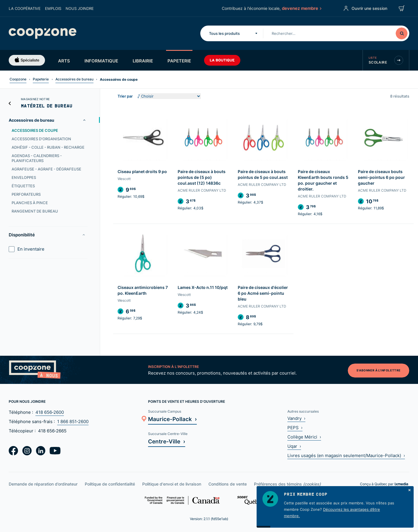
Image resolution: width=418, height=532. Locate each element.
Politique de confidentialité (110, 484)
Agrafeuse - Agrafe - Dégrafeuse (46, 169)
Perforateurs (26, 194)
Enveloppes (24, 177)
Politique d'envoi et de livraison (172, 484)
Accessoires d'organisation (41, 139)
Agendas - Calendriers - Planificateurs (37, 158)
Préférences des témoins (287, 484)
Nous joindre (80, 8)
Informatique (101, 61)
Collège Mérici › (304, 437)
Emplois (53, 8)
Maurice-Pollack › (172, 419)
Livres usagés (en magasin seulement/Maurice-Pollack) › (346, 455)
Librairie (143, 61)
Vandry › (296, 418)
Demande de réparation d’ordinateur (43, 484)
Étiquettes (23, 186)
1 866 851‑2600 (73, 422)
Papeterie (179, 61)
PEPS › (295, 428)
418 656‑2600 (50, 412)
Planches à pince (30, 203)
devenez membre (301, 8)
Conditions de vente (228, 484)
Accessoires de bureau (74, 79)
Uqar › (294, 446)
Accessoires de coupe (35, 130)
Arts (64, 61)
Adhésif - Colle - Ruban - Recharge (48, 147)
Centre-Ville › (167, 441)
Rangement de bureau (35, 211)
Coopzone (18, 79)
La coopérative (25, 8)
